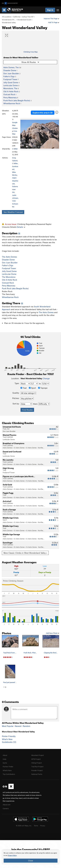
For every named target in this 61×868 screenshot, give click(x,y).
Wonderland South (24, 20)
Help (4, 759)
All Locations (7, 17)
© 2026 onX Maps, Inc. (24, 826)
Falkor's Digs (9, 76)
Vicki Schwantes (15, 204)
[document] (30, 857)
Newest (18, 726)
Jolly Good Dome (11, 82)
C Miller (15, 149)
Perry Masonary (10, 97)
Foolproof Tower (10, 79)
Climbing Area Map (30, 52)
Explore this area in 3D (43, 113)
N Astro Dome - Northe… (35, 481)
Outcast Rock (9, 94)
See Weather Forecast (13, 212)
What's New (7, 739)
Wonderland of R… (9, 20)
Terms (36, 826)
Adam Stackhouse (15, 181)
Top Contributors (9, 774)
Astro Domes (7, 448)
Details (21, 227)
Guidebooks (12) (9, 742)
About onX (7, 805)
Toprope (43, 388)
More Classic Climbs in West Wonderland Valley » (25, 553)
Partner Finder (8, 767)
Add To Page (54, 22)
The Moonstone (9, 277)
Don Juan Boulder (11, 73)
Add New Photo (52, 633)
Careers (6, 808)
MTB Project (36, 759)
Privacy (43, 826)
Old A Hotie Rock (11, 91)
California (17, 17)
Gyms (5, 763)
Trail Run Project (37, 767)
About (5, 755)
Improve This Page (51, 19)
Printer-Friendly (9, 736)
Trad (24, 388)
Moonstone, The (10, 88)
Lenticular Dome (11, 85)
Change (46, 378)
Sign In (50, 10)
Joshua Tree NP (28, 17)
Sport (32, 388)
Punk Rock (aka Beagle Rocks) (17, 100)
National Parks (37, 774)
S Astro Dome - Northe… (35, 448)
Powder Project (37, 770)
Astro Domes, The (11, 67)
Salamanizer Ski (15, 189)
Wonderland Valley (9, 23)
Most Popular (8, 726)
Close (31, 861)
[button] (23, 134)
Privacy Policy (12, 855)
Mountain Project (38, 755)
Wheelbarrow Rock (12, 103)
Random (27, 726)
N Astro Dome (19, 481)
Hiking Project (36, 763)
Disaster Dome (10, 70)
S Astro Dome (19, 448)
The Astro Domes (9, 257)
